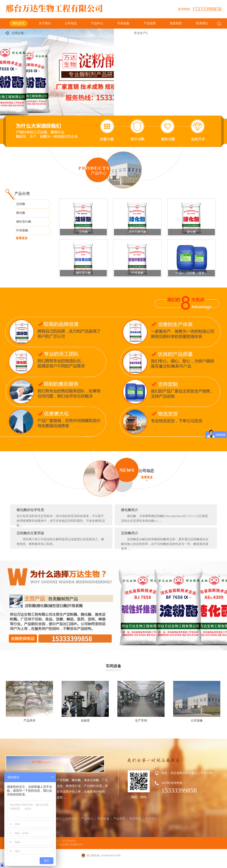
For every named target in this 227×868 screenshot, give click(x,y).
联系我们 (202, 23)
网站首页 (19, 23)
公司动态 (71, 23)
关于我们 (45, 23)
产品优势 (150, 23)
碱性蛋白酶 (24, 222)
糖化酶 (21, 213)
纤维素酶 (22, 230)
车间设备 (123, 23)
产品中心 (97, 23)
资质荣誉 (176, 23)
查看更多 (22, 238)
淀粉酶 (21, 204)
